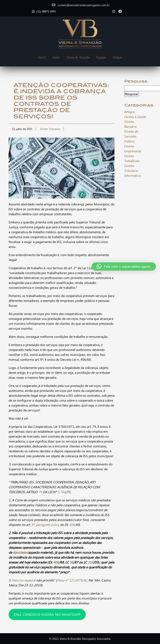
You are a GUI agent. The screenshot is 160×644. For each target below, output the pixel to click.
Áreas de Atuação (78, 57)
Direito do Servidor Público (131, 136)
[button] (124, 267)
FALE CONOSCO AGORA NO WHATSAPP (47, 614)
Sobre (56, 57)
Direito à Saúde (135, 117)
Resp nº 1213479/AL (72, 580)
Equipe (101, 57)
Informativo (133, 175)
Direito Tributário (50, 129)
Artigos (117, 57)
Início (42, 57)
